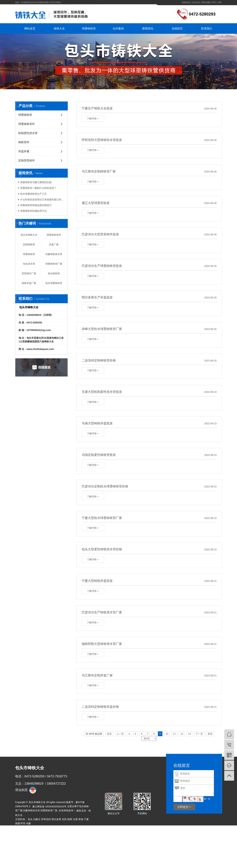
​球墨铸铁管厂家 (54, 264)
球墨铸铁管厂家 (49, 810)
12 (182, 734)
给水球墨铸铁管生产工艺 (33, 194)
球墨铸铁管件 (27, 124)
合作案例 (118, 29)
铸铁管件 (24, 142)
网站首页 (30, 29)
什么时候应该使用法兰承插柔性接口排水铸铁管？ (43, 200)
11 (174, 734)
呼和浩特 (46, 819)
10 (167, 734)
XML (220, 2)
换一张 (207, 799)
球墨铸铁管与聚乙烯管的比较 (36, 182)
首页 (109, 734)
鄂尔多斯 (56, 819)
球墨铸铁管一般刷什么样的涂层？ (38, 188)
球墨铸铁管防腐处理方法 (33, 211)
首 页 (36, 94)
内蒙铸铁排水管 (54, 254)
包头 (30, 819)
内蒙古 (37, 819)
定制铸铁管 (29, 244)
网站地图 (206, 2)
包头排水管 (29, 264)
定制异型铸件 (27, 160)
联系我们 (207, 29)
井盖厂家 (54, 244)
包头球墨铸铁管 (54, 283)
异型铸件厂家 (29, 273)
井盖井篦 (24, 151)
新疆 (18, 823)
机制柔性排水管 (28, 133)
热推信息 (186, 2)
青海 (81, 819)
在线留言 (177, 29)
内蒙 (28, 823)
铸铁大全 (59, 29)
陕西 (70, 819)
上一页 (120, 734)
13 (189, 734)
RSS (214, 2)
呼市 (23, 823)
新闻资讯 (148, 29)
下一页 (199, 734)
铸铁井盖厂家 (29, 283)
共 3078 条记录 (94, 734)
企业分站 (196, 2)
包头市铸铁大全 (29, 235)
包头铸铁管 (54, 273)
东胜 (64, 819)
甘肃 (75, 819)
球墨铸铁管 (89, 29)
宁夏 (86, 819)
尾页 (210, 734)
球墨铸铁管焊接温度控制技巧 (36, 205)
